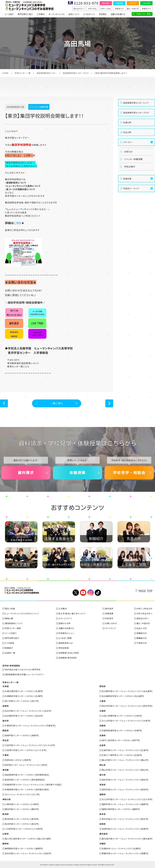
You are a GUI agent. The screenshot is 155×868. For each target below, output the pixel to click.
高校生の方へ (79, 9)
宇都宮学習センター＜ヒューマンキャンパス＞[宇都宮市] (30, 726)
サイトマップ (110, 628)
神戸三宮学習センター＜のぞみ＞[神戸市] (121, 740)
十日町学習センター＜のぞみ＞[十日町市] (24, 829)
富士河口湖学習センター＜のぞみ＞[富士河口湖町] (28, 839)
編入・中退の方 (133, 9)
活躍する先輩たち (118, 14)
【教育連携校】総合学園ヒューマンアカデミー (25, 674)
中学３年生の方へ (145, 613)
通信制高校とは (66, 643)
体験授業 (119, 3)
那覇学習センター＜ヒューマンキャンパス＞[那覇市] (125, 853)
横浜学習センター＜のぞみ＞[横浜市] (22, 809)
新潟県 (6, 814)
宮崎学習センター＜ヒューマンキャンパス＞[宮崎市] (125, 829)
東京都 (6, 770)
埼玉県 (6, 740)
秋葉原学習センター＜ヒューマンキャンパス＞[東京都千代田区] (33, 785)
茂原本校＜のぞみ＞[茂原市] (18, 760)
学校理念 (103, 14)
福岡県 (102, 794)
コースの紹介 (11, 633)
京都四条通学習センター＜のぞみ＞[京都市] (122, 730)
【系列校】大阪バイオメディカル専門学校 (23, 669)
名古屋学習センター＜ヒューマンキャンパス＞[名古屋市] (127, 691)
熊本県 (102, 814)
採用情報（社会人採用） (69, 653)
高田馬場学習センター (47, 73)
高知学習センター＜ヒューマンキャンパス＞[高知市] (125, 789)
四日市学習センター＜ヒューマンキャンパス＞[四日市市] (127, 706)
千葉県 (6, 755)
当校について (74, 14)
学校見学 (133, 3)
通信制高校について (14, 623)
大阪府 (102, 711)
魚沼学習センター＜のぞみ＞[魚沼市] (22, 824)
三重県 (102, 701)
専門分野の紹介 (12, 638)
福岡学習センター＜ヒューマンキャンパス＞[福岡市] (125, 804)
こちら (17, 223)
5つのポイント (89, 14)
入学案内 (41, 14)
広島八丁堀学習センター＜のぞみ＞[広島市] (122, 755)
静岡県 (6, 844)
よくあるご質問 (65, 638)
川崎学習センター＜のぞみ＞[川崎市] (22, 804)
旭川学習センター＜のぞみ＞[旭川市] (22, 701)
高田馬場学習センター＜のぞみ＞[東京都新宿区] (27, 775)
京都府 (102, 726)
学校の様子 (130, 167)
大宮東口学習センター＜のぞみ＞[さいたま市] (26, 750)
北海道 (6, 686)
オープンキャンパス (56, 14)
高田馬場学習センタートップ (136, 103)
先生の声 (127, 132)
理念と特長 (10, 609)
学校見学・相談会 (129, 473)
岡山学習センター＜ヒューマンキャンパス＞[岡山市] (125, 770)
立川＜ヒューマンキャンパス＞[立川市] (22, 794)
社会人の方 (142, 628)
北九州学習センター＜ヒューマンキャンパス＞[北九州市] (127, 799)
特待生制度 (64, 648)
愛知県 (102, 686)
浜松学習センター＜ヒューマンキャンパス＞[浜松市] (28, 853)
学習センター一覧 (23, 73)
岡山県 (102, 765)
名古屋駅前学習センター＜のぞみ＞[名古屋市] (123, 696)
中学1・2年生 (106, 9)
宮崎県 (102, 824)
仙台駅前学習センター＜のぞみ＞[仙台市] (24, 716)
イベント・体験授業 (133, 159)
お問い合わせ (111, 623)
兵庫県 (102, 735)
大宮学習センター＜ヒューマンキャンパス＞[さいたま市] (30, 745)
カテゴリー (128, 142)
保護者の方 (119, 9)
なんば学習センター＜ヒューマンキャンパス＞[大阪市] (126, 721)
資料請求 (106, 3)
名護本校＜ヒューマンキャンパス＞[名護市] (121, 848)
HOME (5, 73)
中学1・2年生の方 (145, 609)
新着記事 (127, 179)
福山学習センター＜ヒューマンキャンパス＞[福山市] (125, 760)
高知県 (102, 785)
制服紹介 (9, 648)
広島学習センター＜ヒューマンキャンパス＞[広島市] (125, 750)
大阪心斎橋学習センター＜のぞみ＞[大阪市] (122, 716)
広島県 (102, 745)
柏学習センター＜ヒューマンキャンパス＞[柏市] (26, 765)
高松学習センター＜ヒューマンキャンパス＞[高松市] (125, 780)
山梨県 (6, 834)
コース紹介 (9, 14)
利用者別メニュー (66, 633)
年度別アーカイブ (131, 188)
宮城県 (6, 706)
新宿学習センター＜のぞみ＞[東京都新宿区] (25, 780)
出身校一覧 (10, 653)
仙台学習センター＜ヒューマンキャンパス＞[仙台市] (28, 711)
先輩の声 (127, 122)
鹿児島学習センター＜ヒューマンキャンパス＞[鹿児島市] (127, 839)
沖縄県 (102, 844)
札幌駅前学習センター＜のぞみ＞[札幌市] (24, 696)
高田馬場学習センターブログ (76, 73)
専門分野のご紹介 (25, 14)
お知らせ (128, 152)
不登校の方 (142, 643)
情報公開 (9, 618)
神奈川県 (7, 799)
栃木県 (6, 721)
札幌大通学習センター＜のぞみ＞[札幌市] (24, 691)
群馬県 (6, 730)
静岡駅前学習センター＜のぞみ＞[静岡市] (24, 848)
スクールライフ (65, 618)
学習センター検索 (143, 14)
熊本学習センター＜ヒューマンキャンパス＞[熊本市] (125, 819)
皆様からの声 (65, 623)
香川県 (102, 775)
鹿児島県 (104, 834)
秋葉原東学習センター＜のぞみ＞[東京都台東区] (27, 789)
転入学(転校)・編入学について (72, 613)
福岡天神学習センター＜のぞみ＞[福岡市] (121, 809)
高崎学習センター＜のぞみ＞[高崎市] (22, 735)
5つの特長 (10, 643)
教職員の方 (146, 9)
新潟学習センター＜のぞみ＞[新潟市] (22, 819)
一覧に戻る (57, 403)
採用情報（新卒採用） (68, 658)
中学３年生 (92, 9)
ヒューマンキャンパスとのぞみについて (22, 613)
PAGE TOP (146, 591)
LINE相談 (146, 3)
